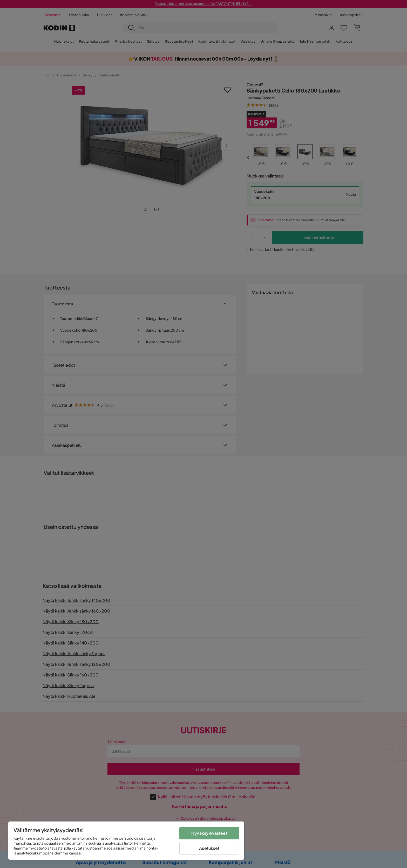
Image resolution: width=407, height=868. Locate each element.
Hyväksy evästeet (209, 833)
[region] (126, 841)
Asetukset (209, 848)
